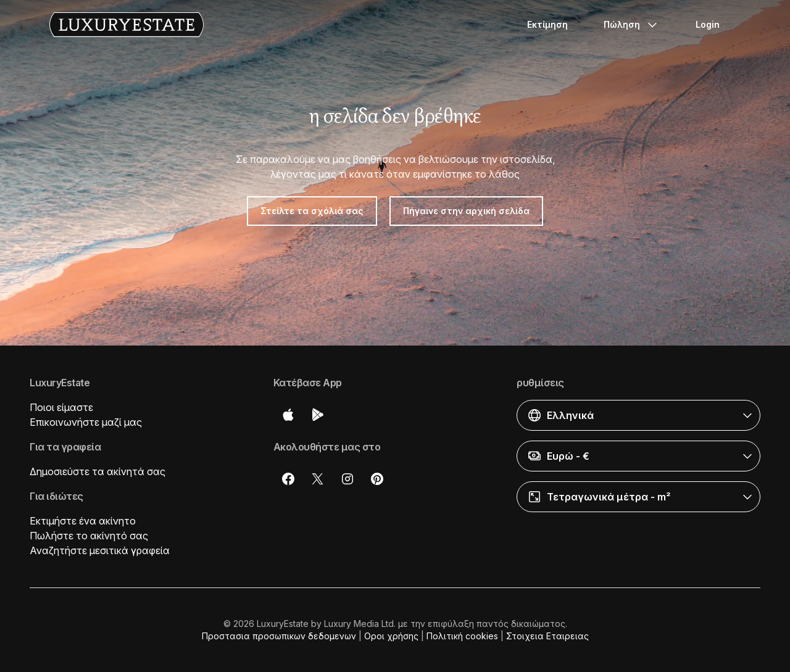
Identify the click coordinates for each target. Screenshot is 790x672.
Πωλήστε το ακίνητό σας (89, 536)
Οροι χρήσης (391, 636)
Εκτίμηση (547, 24)
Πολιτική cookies (462, 636)
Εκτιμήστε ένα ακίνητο (83, 521)
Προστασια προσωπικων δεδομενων (279, 636)
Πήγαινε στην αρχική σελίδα (466, 211)
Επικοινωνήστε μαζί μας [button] (86, 422)
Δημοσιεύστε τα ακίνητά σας (98, 471)
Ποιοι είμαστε (61, 407)
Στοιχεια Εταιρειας (547, 636)
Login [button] (708, 24)
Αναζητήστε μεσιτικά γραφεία (100, 550)
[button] (638, 415)
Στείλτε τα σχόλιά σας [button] (312, 211)
